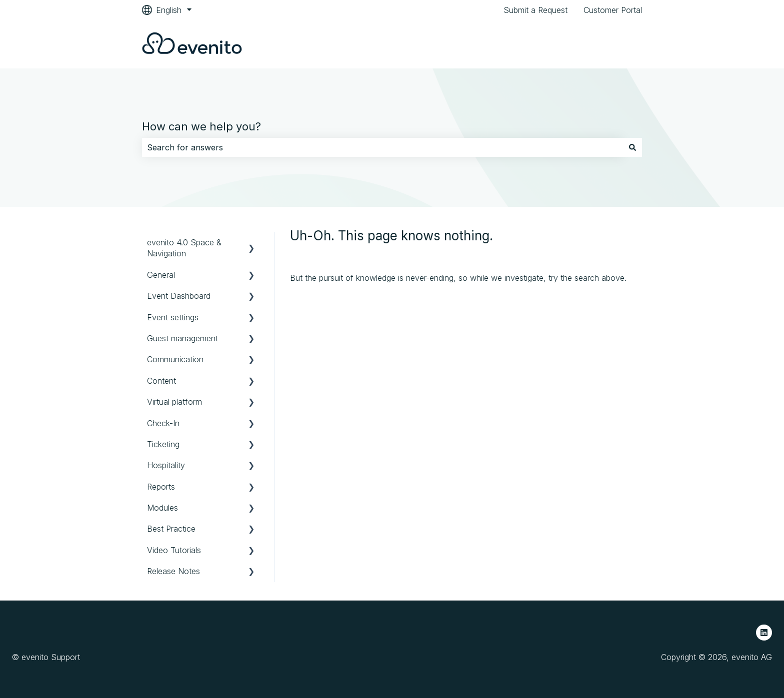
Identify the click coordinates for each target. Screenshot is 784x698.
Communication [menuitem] (175, 359)
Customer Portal (613, 10)
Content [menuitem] (161, 381)
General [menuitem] (161, 275)
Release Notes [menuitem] (173, 571)
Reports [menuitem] (161, 487)
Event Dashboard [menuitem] (179, 296)
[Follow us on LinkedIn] (764, 633)
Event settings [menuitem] (173, 317)
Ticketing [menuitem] (163, 444)
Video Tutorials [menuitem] (174, 550)
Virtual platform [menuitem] (174, 402)
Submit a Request (535, 10)
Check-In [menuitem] (163, 423)
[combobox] (382, 147)
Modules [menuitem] (162, 508)
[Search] (632, 147)
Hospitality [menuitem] (166, 465)
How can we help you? (201, 126)
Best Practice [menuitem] (171, 529)
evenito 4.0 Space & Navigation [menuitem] (184, 248)
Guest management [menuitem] (182, 338)
